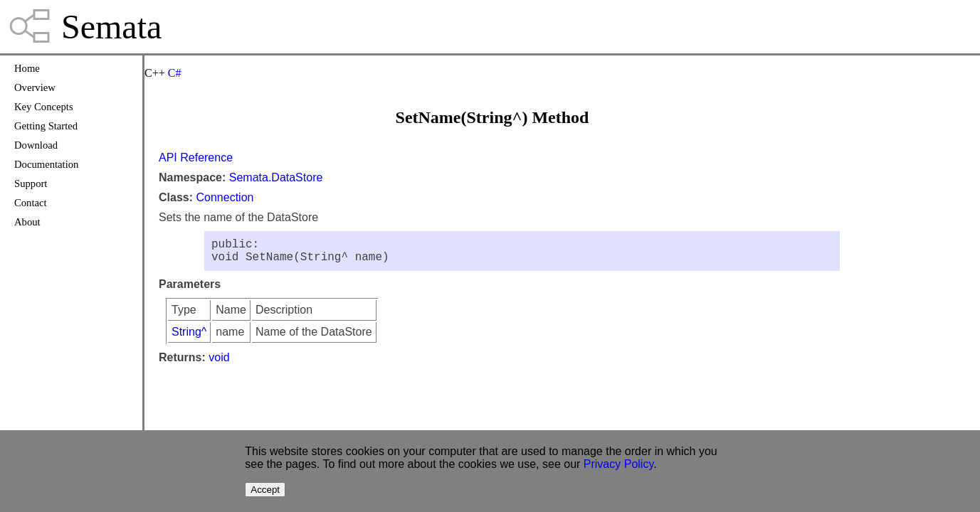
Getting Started (46, 126)
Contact (31, 203)
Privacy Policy (618, 464)
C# (175, 73)
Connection (225, 197)
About (27, 222)
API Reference (196, 158)
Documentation (46, 164)
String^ (189, 337)
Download (36, 145)
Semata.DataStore (276, 177)
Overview (35, 87)
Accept (265, 490)
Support (31, 183)
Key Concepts (44, 107)
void (219, 363)
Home (27, 68)
